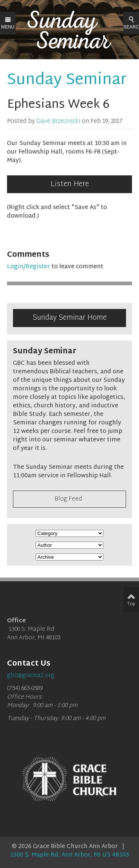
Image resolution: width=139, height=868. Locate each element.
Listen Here (70, 184)
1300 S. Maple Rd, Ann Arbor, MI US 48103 (69, 855)
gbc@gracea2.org (31, 676)
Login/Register (29, 267)
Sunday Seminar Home (70, 318)
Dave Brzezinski (58, 122)
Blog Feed (68, 499)
